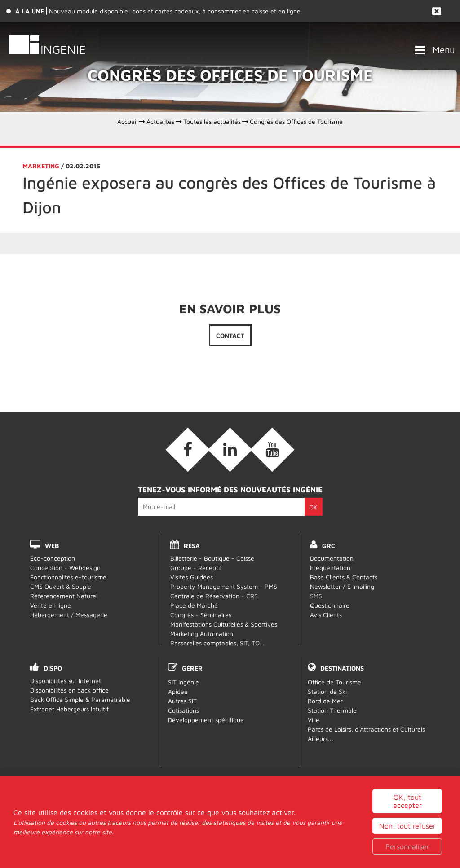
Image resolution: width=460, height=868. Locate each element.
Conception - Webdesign (65, 568)
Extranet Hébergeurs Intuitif (69, 709)
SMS (316, 596)
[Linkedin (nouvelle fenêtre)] (230, 450)
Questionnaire (330, 605)
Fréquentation (330, 568)
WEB (52, 546)
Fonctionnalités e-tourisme (68, 577)
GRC (329, 546)
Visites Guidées (192, 577)
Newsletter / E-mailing (342, 586)
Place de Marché (194, 605)
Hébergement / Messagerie (69, 615)
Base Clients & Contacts (344, 577)
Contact (230, 335)
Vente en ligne (51, 605)
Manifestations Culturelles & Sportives (224, 624)
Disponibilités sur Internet (66, 681)
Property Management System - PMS (224, 586)
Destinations (342, 668)
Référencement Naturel (64, 596)
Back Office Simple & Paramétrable (80, 699)
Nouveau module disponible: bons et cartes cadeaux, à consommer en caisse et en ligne (175, 11)
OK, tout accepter (407, 838)
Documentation (332, 558)
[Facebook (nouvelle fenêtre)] (188, 450)
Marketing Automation (202, 633)
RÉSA (192, 546)
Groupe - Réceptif (196, 568)
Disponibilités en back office (69, 690)
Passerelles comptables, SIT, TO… (217, 643)
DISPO (53, 668)
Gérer (192, 668)
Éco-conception (53, 558)
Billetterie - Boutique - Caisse (212, 558)
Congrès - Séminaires (201, 615)
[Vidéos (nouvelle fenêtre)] (272, 450)
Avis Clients (326, 615)
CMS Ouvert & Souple (61, 586)
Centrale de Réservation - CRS (214, 596)
